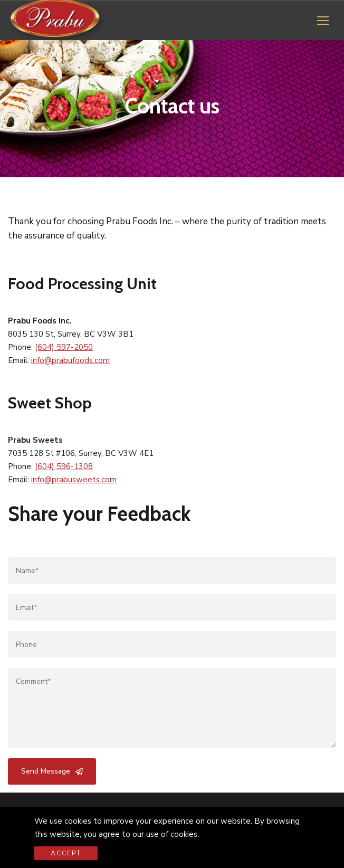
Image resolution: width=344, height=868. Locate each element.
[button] (323, 20)
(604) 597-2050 (64, 347)
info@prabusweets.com (74, 480)
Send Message (52, 771)
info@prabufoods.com (70, 360)
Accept (66, 853)
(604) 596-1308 (64, 466)
